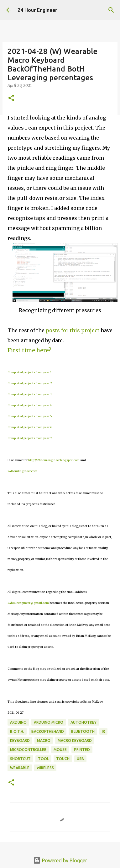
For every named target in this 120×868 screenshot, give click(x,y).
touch (63, 759)
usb (80, 759)
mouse (60, 750)
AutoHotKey (83, 722)
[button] (11, 98)
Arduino (18, 722)
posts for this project (73, 330)
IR (103, 731)
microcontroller (28, 750)
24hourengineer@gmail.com (28, 603)
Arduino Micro (49, 722)
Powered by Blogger (60, 860)
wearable (20, 768)
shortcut (20, 759)
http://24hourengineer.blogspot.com (54, 460)
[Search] (111, 10)
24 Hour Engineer (37, 10)
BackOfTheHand (48, 731)
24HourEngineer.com (22, 471)
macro (44, 740)
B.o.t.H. (17, 731)
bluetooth (83, 731)
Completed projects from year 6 (30, 427)
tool (43, 759)
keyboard (20, 740)
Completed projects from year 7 (30, 438)
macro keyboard (75, 740)
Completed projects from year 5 (30, 416)
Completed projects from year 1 (29, 372)
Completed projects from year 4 (30, 405)
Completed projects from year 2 (30, 383)
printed (82, 750)
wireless (45, 768)
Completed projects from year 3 (29, 394)
